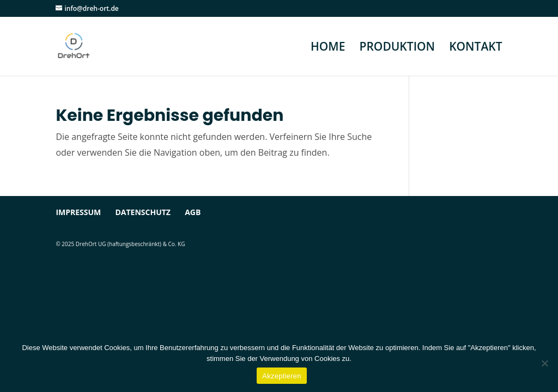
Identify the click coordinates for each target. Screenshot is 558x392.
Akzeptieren (281, 376)
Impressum (78, 212)
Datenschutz (143, 212)
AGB (193, 212)
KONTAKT (475, 48)
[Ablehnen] (544, 363)
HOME (328, 48)
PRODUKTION (398, 48)
